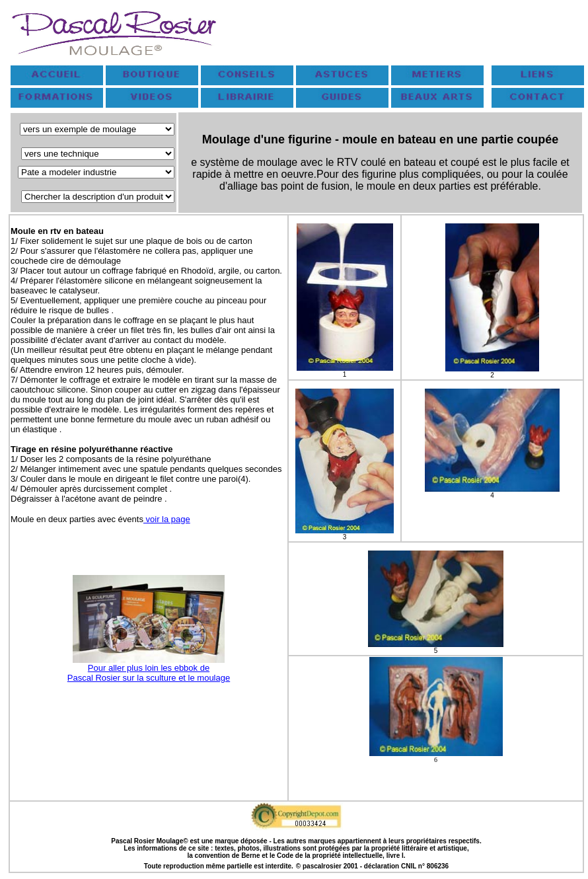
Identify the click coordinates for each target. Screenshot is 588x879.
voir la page (167, 519)
